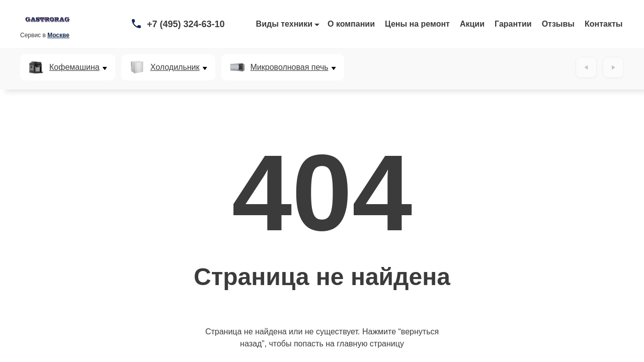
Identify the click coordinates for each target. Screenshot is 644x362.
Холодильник (175, 67)
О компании (351, 24)
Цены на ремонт (417, 24)
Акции (472, 24)
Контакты (603, 24)
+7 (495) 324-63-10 (186, 24)
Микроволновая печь (290, 67)
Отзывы (558, 24)
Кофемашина (74, 67)
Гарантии (513, 24)
